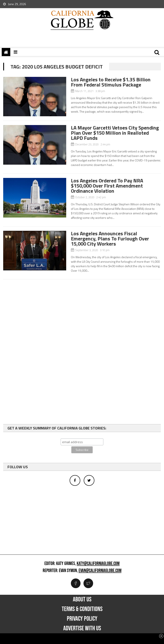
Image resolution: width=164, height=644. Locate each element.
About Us (82, 599)
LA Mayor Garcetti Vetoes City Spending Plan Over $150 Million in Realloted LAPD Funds (115, 133)
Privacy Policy (82, 619)
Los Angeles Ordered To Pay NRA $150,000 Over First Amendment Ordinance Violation (107, 186)
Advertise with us (82, 628)
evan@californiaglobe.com (100, 571)
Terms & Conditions (82, 609)
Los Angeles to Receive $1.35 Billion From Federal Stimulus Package (111, 82)
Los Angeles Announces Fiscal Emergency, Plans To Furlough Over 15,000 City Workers (110, 239)
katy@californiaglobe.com (98, 564)
